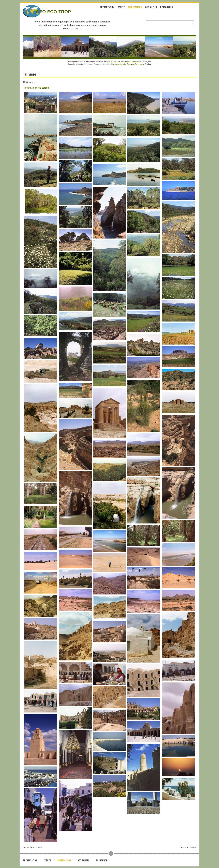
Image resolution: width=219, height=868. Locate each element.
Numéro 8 (39, 847)
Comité (125, 8)
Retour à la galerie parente (36, 88)
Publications (139, 8)
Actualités (155, 8)
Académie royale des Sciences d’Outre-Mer (124, 61)
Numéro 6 (193, 847)
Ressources (171, 8)
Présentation (111, 8)
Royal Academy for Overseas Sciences (127, 64)
